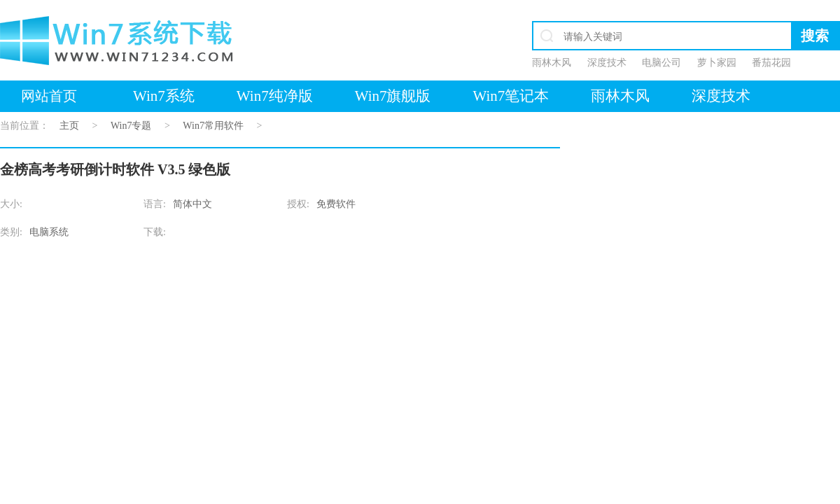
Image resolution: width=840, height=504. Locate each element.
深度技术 (607, 63)
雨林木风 (552, 63)
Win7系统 (164, 96)
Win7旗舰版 (393, 96)
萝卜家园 (717, 63)
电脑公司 (661, 63)
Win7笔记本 (511, 96)
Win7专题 (131, 126)
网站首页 (49, 96)
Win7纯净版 (275, 96)
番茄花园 (771, 63)
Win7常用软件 (213, 126)
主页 (69, 126)
